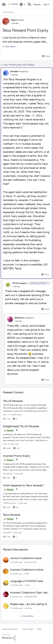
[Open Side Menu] (4, 4)
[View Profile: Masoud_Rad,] (6, 560)
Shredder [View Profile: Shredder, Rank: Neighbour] (14, 71)
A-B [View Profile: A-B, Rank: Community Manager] (5, 414)
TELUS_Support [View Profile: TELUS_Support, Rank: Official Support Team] (19, 283)
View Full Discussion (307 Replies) (18, 65)
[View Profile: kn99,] (6, 571)
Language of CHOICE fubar (27, 581)
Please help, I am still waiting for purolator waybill (29, 604)
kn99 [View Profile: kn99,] (27, 573)
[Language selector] (23, 4)
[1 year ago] (18, 473)
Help (39, 629)
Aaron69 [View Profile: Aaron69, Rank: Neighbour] (7, 532)
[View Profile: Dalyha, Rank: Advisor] (6, 21)
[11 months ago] (14, 414)
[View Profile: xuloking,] (6, 606)
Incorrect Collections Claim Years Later (30, 593)
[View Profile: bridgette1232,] (6, 594)
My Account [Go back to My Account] (8, 12)
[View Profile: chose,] (6, 583)
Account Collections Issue (26, 558)
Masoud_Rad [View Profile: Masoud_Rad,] (30, 562)
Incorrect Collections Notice (27, 570)
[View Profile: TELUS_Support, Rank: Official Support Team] (8, 285)
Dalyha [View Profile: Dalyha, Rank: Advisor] (14, 20)
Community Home (10, 629)
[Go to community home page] (13, 4)
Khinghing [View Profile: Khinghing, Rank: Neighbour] (7, 473)
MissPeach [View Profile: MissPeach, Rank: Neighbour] (19, 318)
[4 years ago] (13, 444)
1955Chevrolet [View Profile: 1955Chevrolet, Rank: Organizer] (10, 503)
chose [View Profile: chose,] (27, 585)
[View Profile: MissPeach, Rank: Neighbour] (10, 319)
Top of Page (28, 629)
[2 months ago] (16, 562)
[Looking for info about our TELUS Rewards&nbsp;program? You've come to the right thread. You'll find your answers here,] (26, 437)
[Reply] (46, 56)
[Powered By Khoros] (26, 637)
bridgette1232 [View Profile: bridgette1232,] (31, 597)
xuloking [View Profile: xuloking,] (28, 608)
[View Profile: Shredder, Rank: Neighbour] (6, 73)
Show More (9, 46)
